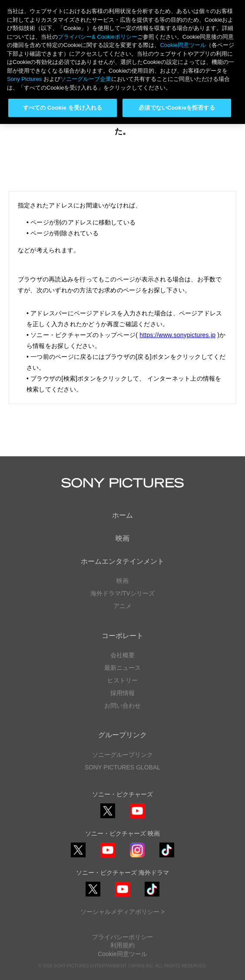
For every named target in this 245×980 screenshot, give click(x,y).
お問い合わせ (122, 706)
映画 (122, 538)
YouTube (137, 818)
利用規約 (122, 945)
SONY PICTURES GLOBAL (122, 767)
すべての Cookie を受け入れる (63, 108)
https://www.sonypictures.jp (177, 335)
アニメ (122, 606)
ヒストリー (122, 680)
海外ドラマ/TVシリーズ (122, 593)
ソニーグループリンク (122, 755)
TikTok (167, 857)
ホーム (122, 515)
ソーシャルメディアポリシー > (122, 912)
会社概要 (122, 655)
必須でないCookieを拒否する (177, 108)
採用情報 (122, 693)
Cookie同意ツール (122, 954)
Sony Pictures (24, 79)
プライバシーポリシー (122, 937)
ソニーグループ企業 (86, 79)
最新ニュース (122, 668)
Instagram (137, 857)
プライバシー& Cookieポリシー (98, 37)
